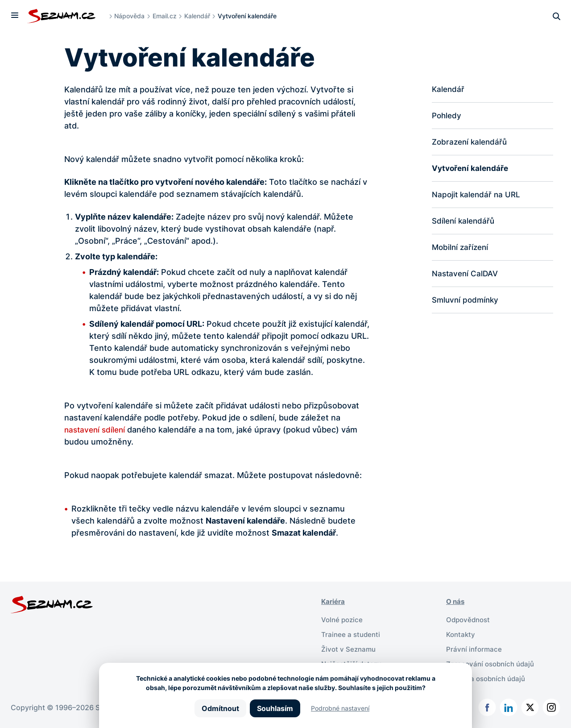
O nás (456, 601)
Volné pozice (343, 619)
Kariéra (334, 601)
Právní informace (475, 648)
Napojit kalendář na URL (478, 197)
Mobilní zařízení (461, 250)
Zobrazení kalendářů (471, 143)
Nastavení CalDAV (466, 277)
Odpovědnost (470, 619)
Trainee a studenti (352, 633)
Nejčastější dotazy (353, 662)
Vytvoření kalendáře (471, 170)
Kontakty (461, 633)
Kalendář (199, 16)
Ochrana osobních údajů (488, 676)
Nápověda (132, 16)
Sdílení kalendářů (465, 223)
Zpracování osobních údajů (493, 662)
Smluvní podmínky (467, 304)
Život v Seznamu (350, 648)
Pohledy (447, 116)
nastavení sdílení (96, 430)
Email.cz (167, 16)
